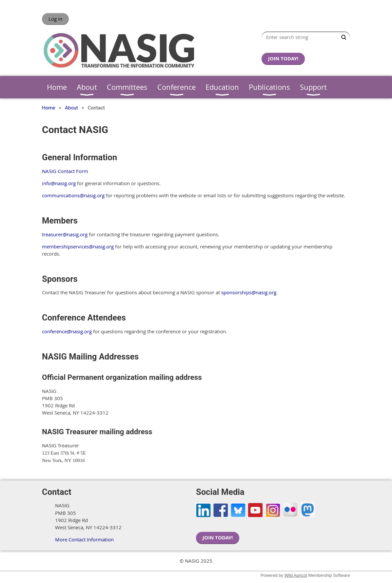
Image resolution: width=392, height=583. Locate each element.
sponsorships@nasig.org (249, 292)
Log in (55, 19)
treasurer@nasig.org (65, 234)
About (71, 108)
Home (49, 108)
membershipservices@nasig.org (78, 246)
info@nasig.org (59, 183)
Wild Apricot (296, 575)
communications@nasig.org (73, 195)
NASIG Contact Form (65, 171)
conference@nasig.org (67, 331)
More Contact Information (84, 539)
